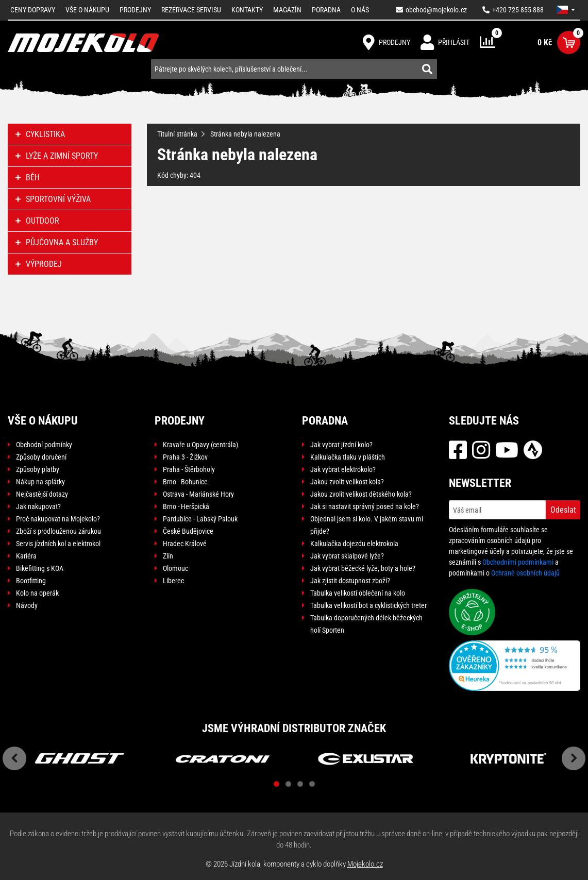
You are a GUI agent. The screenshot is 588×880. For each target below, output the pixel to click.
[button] (566, 10)
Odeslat (563, 510)
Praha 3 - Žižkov (185, 457)
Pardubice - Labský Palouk (200, 519)
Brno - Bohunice (185, 482)
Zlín (168, 556)
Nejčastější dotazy (42, 494)
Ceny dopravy (33, 10)
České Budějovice (188, 531)
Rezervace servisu (191, 10)
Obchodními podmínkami (518, 562)
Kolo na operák (37, 593)
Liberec (173, 581)
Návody (27, 605)
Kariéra (26, 556)
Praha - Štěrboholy (189, 469)
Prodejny (135, 10)
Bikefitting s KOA (40, 568)
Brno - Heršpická (186, 506)
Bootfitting (31, 581)
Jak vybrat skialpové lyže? (347, 556)
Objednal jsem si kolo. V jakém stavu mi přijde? (367, 525)
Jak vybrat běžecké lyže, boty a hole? (363, 568)
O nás (360, 10)
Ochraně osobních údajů (525, 573)
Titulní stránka (177, 134)
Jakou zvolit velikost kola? (347, 482)
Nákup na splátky (40, 482)
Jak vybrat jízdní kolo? (341, 445)
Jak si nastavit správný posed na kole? (365, 506)
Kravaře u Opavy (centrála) (200, 445)
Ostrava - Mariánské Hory (198, 494)
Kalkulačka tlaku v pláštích (348, 457)
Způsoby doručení (41, 457)
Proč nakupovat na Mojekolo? (58, 519)
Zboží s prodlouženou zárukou (58, 531)
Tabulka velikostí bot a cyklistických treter (368, 605)
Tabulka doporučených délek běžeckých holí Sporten (366, 624)
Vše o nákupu (87, 10)
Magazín (287, 10)
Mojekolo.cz (365, 864)
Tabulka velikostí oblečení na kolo (358, 593)
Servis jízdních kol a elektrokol (58, 544)
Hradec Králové (185, 544)
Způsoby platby (38, 469)
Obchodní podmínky (44, 445)
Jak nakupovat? (38, 506)
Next (574, 758)
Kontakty (247, 10)
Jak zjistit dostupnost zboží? (350, 581)
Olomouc (175, 568)
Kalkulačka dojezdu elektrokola (354, 544)
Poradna (326, 10)
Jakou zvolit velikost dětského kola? (361, 494)
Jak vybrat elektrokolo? (343, 469)
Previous (14, 758)
